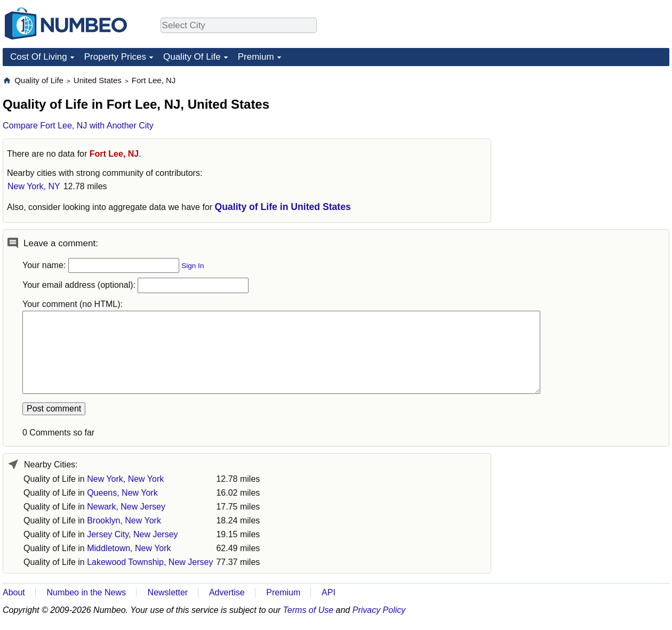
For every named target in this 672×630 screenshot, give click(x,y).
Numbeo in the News (86, 592)
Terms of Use (309, 610)
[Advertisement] (589, 142)
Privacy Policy (379, 610)
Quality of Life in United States (283, 207)
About (14, 592)
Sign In (193, 266)
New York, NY (34, 186)
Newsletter (168, 592)
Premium (256, 57)
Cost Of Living (39, 57)
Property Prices (115, 57)
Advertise (227, 592)
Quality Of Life (192, 57)
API (329, 592)
